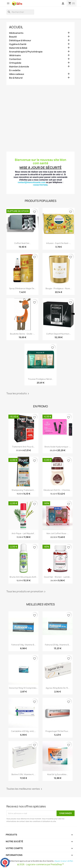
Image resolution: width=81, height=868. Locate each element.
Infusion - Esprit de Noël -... (59, 243)
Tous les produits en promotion (26, 592)
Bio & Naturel (16, 78)
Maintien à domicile (19, 67)
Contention (15, 59)
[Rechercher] (20, 12)
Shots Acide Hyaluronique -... (58, 447)
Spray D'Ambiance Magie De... (23, 288)
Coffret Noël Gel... (23, 243)
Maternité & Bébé (18, 48)
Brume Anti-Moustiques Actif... (24, 577)
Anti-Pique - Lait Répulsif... (23, 533)
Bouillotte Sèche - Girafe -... (23, 334)
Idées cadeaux (17, 74)
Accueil (16, 27)
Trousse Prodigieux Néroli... (41, 379)
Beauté (13, 37)
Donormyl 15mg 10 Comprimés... (24, 688)
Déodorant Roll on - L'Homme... (58, 490)
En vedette (15, 70)
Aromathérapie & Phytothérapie (26, 52)
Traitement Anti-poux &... (24, 447)
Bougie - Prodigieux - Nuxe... (59, 288)
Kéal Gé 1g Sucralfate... (58, 774)
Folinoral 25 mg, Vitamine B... (58, 645)
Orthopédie (15, 63)
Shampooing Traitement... (23, 490)
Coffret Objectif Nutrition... (59, 334)
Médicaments (16, 33)
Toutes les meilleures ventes (25, 789)
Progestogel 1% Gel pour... (58, 731)
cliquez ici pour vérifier (64, 861)
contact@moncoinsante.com (32, 182)
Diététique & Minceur (20, 40)
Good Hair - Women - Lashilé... (58, 577)
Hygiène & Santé (18, 44)
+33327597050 (40, 185)
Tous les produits (18, 394)
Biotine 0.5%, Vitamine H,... (24, 774)
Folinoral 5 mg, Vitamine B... (24, 645)
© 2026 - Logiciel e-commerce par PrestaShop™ (41, 864)
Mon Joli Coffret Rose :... (58, 533)
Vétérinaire (15, 55)
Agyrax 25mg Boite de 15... (58, 688)
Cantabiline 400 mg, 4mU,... (24, 731)
